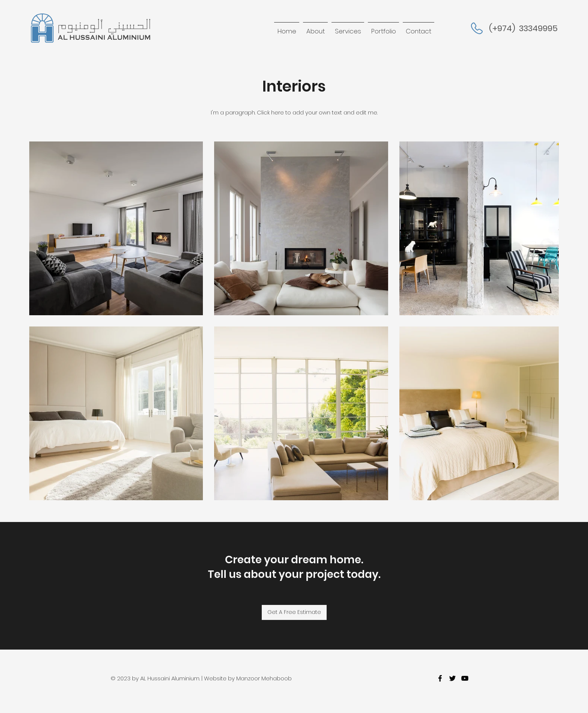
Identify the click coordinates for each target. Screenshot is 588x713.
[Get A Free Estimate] (294, 612)
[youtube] (465, 678)
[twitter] (452, 678)
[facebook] (440, 678)
